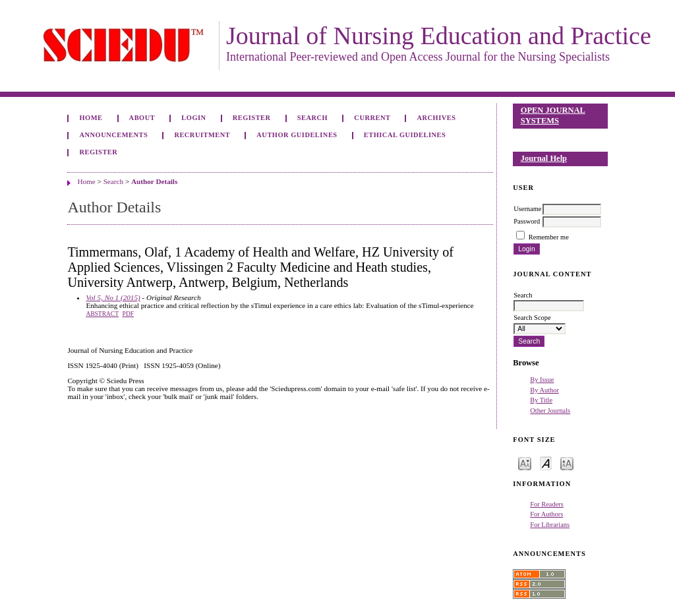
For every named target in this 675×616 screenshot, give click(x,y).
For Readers (547, 504)
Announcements (113, 135)
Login (193, 118)
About (142, 118)
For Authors (546, 514)
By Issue (542, 380)
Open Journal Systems (553, 115)
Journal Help (544, 158)
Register (252, 118)
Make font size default (546, 463)
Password (527, 221)
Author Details (154, 181)
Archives (437, 118)
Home (91, 118)
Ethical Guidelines (405, 135)
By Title (541, 400)
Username (527, 209)
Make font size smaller (525, 463)
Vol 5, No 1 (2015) (113, 297)
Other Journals (550, 411)
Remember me (549, 237)
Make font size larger (567, 463)
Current (372, 118)
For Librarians (550, 525)
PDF (128, 314)
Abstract (102, 314)
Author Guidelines (297, 135)
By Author (544, 390)
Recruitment (202, 135)
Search (312, 118)
